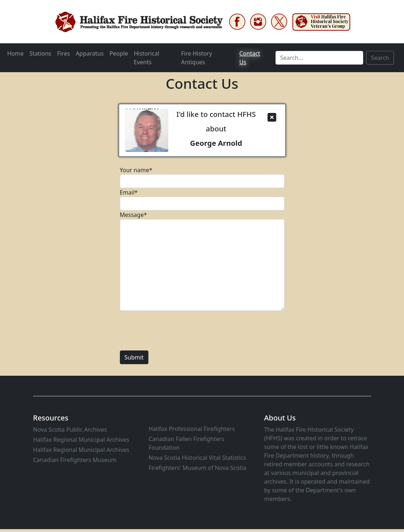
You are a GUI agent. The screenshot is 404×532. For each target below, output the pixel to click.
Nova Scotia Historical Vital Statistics (197, 458)
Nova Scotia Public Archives (70, 429)
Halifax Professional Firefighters (192, 429)
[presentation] (175, 331)
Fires (63, 53)
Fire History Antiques (197, 58)
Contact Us (250, 58)
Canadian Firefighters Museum (75, 460)
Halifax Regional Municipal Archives (81, 440)
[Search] (320, 58)
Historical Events (147, 58)
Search (380, 58)
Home (16, 53)
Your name (136, 170)
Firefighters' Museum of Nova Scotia (197, 468)
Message (134, 215)
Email (129, 192)
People (119, 53)
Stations (41, 53)
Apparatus (90, 53)
